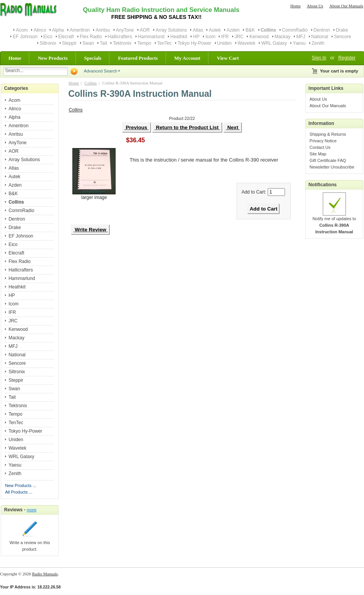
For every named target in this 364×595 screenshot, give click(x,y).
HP (196, 37)
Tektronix (122, 43)
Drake (342, 30)
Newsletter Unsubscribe (332, 167)
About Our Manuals (346, 6)
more (32, 510)
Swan (88, 43)
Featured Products (138, 58)
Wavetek (247, 43)
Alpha (58, 30)
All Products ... (19, 492)
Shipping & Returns (328, 134)
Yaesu (299, 43)
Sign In (319, 58)
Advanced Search (100, 71)
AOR (145, 30)
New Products (53, 58)
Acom (22, 30)
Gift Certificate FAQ (328, 160)
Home (296, 6)
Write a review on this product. (30, 544)
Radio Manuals (45, 574)
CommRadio (295, 30)
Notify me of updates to (334, 223)
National (320, 37)
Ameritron (80, 30)
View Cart (228, 58)
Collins (91, 83)
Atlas (198, 30)
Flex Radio (91, 37)
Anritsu (103, 30)
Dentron (322, 30)
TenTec (164, 43)
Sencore (343, 37)
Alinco (40, 30)
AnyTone (125, 30)
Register (347, 58)
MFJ (301, 37)
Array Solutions (171, 30)
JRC (239, 37)
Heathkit (179, 37)
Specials (93, 58)
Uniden (225, 43)
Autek (215, 30)
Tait (103, 43)
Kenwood (259, 37)
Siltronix (48, 43)
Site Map (318, 154)
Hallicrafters (120, 37)
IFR (225, 37)
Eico (48, 37)
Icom (210, 37)
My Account (188, 58)
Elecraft (66, 37)
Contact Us (320, 147)
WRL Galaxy (274, 43)
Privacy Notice (323, 141)
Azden (233, 30)
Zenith (318, 43)
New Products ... (21, 485)
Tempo (144, 43)
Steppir (69, 43)
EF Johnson (25, 37)
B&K (250, 30)
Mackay (283, 37)
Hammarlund (151, 37)
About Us (315, 6)
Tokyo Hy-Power (194, 43)
